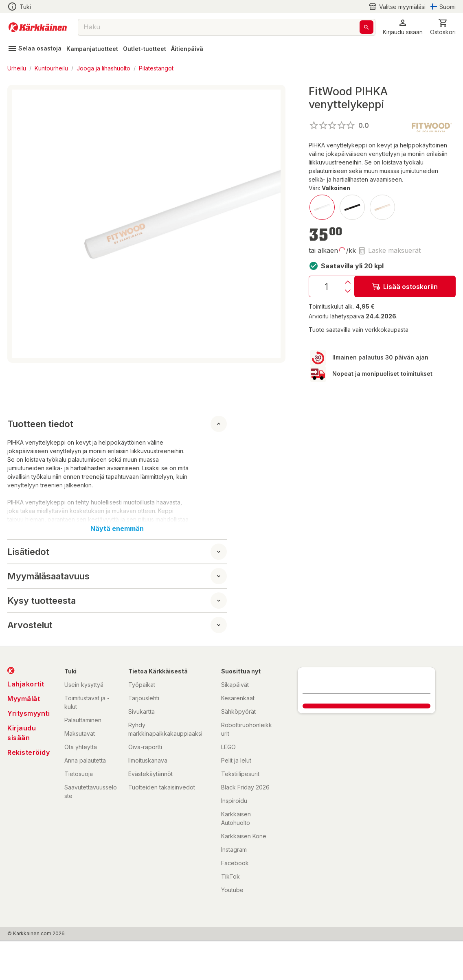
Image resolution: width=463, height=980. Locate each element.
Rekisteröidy (29, 752)
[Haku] (366, 27)
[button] (403, 27)
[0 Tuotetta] (443, 27)
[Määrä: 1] (326, 286)
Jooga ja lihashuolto (103, 68)
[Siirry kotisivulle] (38, 27)
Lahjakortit (26, 684)
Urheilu (17, 68)
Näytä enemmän (117, 528)
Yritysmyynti (29, 713)
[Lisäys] (348, 282)
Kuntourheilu (51, 68)
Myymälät (24, 699)
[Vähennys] (348, 291)
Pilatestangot (156, 68)
